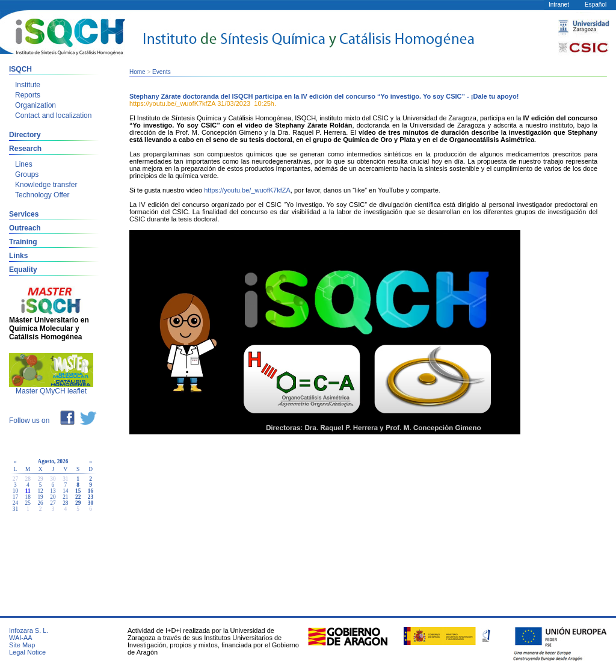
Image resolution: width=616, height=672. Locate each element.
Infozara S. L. (29, 630)
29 (78, 503)
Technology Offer (42, 195)
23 (91, 497)
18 (28, 497)
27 (53, 503)
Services (24, 214)
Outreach (25, 228)
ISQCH (20, 69)
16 (91, 491)
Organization (35, 105)
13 (53, 491)
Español (596, 5)
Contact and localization (53, 116)
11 (28, 491)
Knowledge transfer (46, 185)
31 (15, 509)
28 (65, 503)
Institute (28, 85)
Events (162, 72)
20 (53, 497)
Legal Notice (27, 652)
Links (18, 256)
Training (23, 242)
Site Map (22, 645)
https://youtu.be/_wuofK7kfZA (247, 190)
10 (15, 491)
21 (65, 497)
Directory (25, 135)
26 (40, 503)
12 (40, 491)
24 (15, 503)
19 (40, 497)
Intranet (559, 5)
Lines (24, 164)
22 (78, 497)
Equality (23, 270)
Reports (28, 95)
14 (65, 491)
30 (91, 503)
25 (28, 503)
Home (137, 72)
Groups (27, 174)
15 (78, 491)
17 (15, 497)
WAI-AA (21, 638)
